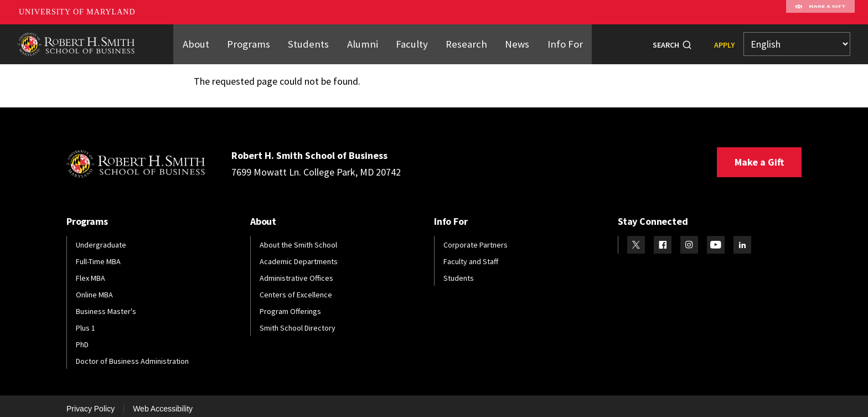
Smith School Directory (298, 321)
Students (313, 40)
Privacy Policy (91, 402)
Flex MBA (91, 271)
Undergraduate (101, 238)
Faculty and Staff (471, 255)
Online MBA (94, 288)
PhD (82, 338)
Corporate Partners (476, 238)
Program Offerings (290, 305)
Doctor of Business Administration (132, 354)
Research (462, 40)
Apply (724, 42)
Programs (257, 40)
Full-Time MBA (98, 255)
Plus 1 (86, 321)
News (510, 40)
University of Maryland (77, 12)
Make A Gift (820, 12)
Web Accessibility (163, 402)
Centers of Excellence (296, 288)
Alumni (364, 40)
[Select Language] (797, 41)
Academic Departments (299, 255)
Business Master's (106, 305)
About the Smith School (298, 238)
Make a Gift (759, 155)
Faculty (411, 40)
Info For (555, 40)
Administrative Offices (296, 271)
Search (666, 42)
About (206, 40)
